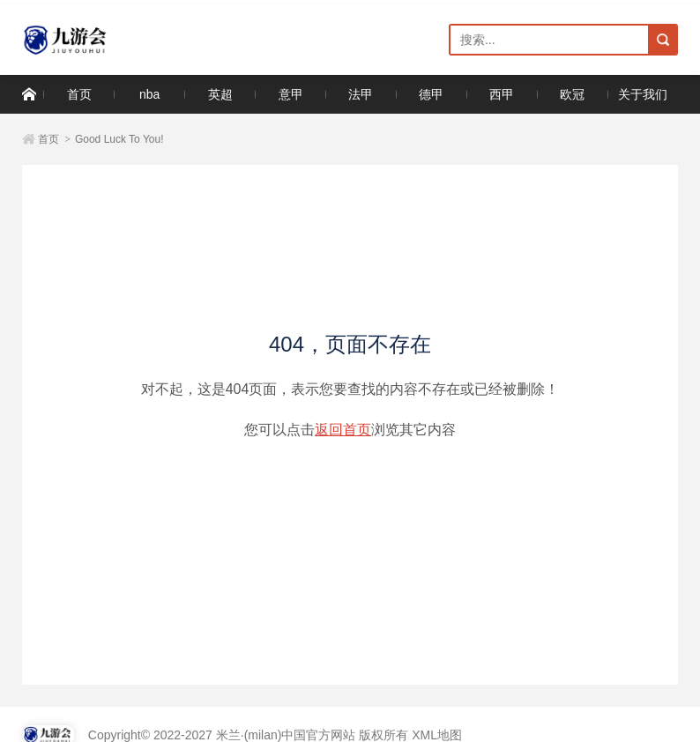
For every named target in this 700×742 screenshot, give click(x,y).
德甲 (431, 94)
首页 (79, 94)
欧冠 (572, 94)
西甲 (502, 94)
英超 (220, 94)
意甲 (291, 94)
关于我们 (643, 94)
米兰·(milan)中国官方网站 (99, 40)
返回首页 (343, 430)
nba (149, 94)
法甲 (361, 94)
